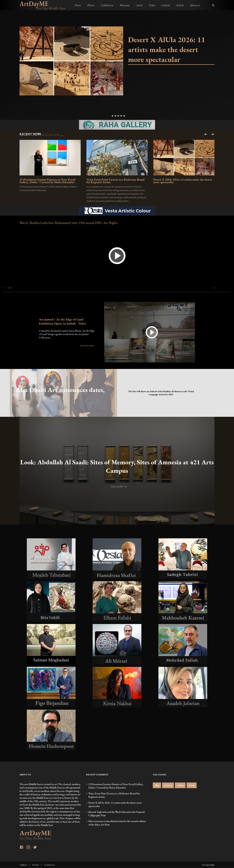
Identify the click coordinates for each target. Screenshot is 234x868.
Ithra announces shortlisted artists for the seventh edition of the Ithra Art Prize (117, 823)
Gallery (180, 785)
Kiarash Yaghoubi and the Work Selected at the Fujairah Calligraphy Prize (117, 814)
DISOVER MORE (87, 346)
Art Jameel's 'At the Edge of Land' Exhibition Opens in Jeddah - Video (62, 321)
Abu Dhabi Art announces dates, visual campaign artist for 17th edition (52, 390)
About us (195, 5)
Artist (139, 5)
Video (152, 5)
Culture (166, 5)
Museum (124, 5)
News (78, 5)
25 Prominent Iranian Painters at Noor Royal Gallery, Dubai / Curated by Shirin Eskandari (47, 181)
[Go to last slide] (212, 134)
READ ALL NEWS (51, 135)
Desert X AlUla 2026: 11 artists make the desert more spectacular (167, 49)
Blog (157, 785)
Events (192, 785)
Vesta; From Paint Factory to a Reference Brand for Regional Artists (115, 181)
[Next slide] (206, 134)
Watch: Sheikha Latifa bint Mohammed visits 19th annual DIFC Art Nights (69, 223)
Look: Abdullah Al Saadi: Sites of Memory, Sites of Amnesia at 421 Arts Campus (117, 466)
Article (180, 5)
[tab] (112, 116)
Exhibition (107, 5)
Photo (90, 5)
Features (168, 785)
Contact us (49, 865)
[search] (213, 5)
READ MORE (119, 486)
